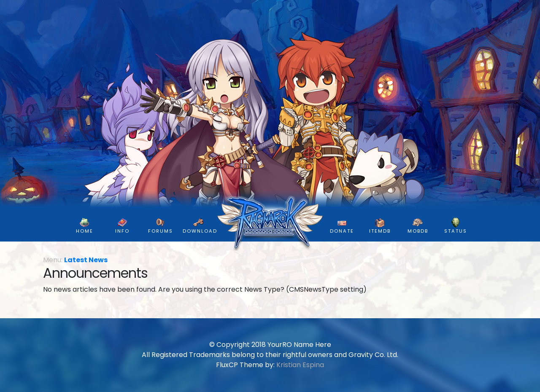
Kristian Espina (300, 365)
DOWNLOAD (200, 226)
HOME (85, 226)
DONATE (342, 226)
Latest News (86, 260)
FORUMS (161, 226)
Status (456, 226)
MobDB (418, 226)
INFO (122, 226)
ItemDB (380, 226)
